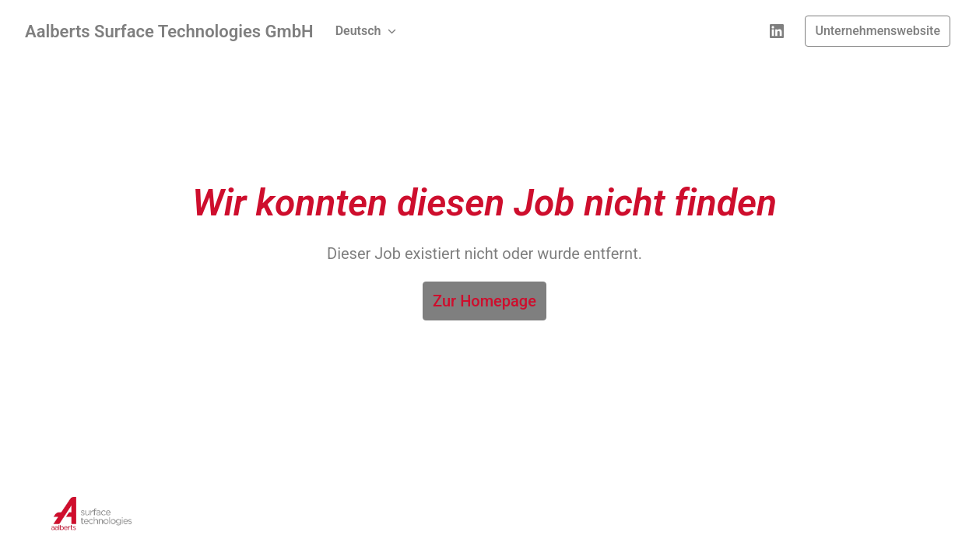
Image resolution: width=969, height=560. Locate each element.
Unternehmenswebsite (878, 31)
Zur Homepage (484, 301)
